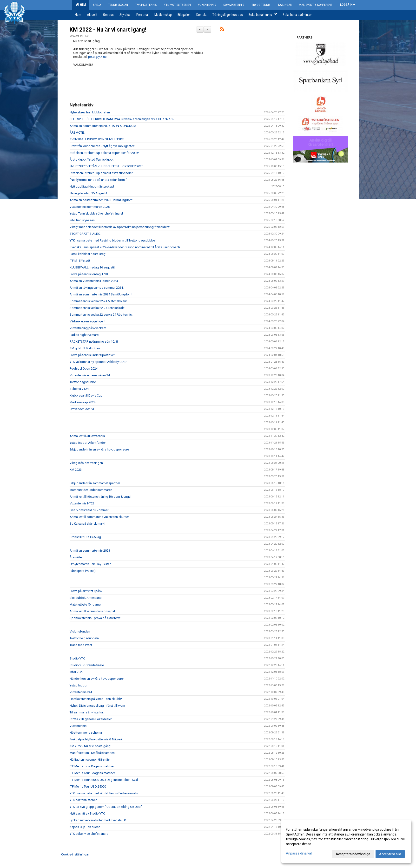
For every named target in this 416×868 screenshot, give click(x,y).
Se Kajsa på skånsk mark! (87, 524)
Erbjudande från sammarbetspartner (95, 483)
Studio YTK (77, 658)
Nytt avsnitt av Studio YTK (87, 813)
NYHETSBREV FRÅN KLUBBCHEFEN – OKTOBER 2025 (106, 166)
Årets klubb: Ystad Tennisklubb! (92, 160)
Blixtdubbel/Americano (86, 598)
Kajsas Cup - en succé (85, 827)
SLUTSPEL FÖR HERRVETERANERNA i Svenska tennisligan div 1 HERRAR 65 (122, 119)
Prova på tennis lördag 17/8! (89, 274)
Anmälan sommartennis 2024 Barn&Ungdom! (101, 294)
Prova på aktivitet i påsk (86, 591)
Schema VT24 (79, 389)
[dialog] (346, 842)
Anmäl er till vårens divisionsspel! (93, 611)
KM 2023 (76, 470)
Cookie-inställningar (75, 854)
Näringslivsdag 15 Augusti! (88, 193)
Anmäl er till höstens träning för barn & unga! (100, 497)
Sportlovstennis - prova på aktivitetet (95, 618)
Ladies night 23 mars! (84, 335)
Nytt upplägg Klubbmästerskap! (92, 186)
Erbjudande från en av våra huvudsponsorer (100, 449)
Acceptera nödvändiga (353, 854)
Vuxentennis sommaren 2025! (90, 207)
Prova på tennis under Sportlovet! (92, 355)
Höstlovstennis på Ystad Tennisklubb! (96, 699)
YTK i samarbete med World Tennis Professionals (104, 793)
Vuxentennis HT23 (82, 503)
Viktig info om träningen (86, 463)
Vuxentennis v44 (81, 692)
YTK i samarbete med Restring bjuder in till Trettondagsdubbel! (113, 240)
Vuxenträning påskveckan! (88, 328)
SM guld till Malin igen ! (86, 348)
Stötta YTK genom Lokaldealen (91, 719)
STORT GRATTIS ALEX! (85, 234)
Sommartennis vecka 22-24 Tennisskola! (97, 308)
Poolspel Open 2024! (84, 369)
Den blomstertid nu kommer (89, 510)
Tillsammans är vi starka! (87, 712)
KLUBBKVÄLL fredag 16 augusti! (92, 267)
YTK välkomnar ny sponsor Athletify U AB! (98, 362)
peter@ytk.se (97, 57)
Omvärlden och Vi (82, 409)
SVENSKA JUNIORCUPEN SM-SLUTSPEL (97, 139)
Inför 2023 (77, 672)
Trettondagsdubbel (83, 382)
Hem (81, 5)
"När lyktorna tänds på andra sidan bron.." (98, 180)
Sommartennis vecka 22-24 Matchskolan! (98, 301)
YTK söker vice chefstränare (89, 834)
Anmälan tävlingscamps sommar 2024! (97, 288)
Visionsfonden (80, 631)
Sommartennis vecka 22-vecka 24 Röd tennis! (101, 315)
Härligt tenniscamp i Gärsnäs (90, 760)
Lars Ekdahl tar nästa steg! (88, 254)
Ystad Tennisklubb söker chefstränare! (96, 213)
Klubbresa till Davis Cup (86, 395)
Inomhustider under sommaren (91, 490)
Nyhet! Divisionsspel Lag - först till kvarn (97, 706)
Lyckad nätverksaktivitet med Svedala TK (98, 820)
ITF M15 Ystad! (80, 261)
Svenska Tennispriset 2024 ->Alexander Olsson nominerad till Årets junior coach (125, 247)
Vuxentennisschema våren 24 (90, 375)
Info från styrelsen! (83, 220)
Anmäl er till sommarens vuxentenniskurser (99, 517)
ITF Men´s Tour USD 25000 (88, 786)
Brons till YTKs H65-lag (85, 537)
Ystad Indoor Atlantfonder (88, 443)
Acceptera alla (390, 854)
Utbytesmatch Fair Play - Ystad (91, 564)
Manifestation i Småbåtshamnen (92, 753)
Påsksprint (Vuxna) (83, 571)
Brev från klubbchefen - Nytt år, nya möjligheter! (102, 146)
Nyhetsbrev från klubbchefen (90, 112)
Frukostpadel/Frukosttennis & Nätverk (96, 739)
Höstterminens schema (86, 733)
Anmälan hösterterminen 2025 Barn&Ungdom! (101, 200)
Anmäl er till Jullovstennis (87, 436)
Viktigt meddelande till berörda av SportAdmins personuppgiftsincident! (120, 227)
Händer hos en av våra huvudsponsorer (97, 679)
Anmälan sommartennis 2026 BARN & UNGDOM (103, 126)
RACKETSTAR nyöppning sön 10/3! (94, 342)
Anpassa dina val (299, 853)
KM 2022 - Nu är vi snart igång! (108, 30)
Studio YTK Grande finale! (87, 665)
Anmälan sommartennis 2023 (90, 551)
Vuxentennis (78, 726)
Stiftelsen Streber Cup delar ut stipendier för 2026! (104, 153)
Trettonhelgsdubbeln (84, 638)
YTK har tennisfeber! (83, 800)
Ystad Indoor (79, 685)
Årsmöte (76, 557)
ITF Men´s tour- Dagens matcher (92, 766)
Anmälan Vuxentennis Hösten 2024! (94, 281)
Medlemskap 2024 (83, 402)
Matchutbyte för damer (86, 604)
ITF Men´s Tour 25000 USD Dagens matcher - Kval (104, 780)
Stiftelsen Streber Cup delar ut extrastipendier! (101, 173)
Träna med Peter (81, 645)
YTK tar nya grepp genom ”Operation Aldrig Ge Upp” (106, 807)
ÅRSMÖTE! (77, 133)
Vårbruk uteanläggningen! (87, 321)
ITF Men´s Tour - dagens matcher (92, 773)
